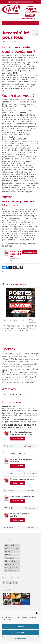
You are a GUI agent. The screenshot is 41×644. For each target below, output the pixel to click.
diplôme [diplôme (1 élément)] (25, 364)
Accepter (20, 627)
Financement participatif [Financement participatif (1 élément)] (17, 369)
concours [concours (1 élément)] (36, 359)
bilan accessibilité (12, 205)
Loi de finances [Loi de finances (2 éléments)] (19, 372)
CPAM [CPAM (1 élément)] (4, 362)
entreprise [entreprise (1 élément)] (5, 367)
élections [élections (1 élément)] (20, 382)
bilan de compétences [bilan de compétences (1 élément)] (24, 359)
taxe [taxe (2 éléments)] (12, 380)
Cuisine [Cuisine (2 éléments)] (20, 364)
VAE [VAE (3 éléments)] (15, 382)
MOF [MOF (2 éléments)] (14, 375)
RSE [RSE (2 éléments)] (25, 377)
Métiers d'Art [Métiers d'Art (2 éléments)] (32, 375)
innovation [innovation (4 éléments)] (31, 369)
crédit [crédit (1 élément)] (15, 364)
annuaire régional (21, 420)
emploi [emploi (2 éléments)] (34, 364)
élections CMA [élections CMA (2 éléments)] (29, 382)
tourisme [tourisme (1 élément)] (20, 380)
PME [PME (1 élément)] (17, 377)
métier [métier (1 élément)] (24, 375)
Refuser (21, 633)
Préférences (20, 639)
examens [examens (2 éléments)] (6, 369)
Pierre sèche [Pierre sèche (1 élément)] (12, 377)
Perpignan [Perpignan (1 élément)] (5, 377)
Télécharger (30, 252)
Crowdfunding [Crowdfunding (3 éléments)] (14, 361)
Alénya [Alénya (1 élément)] (17, 354)
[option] (20, 312)
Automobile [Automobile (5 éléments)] (10, 359)
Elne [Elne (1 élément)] (29, 364)
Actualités (15, 42)
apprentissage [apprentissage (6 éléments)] (29, 353)
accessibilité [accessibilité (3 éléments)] (8, 354)
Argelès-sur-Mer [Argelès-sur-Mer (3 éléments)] (10, 356)
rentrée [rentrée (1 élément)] (21, 377)
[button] (38, 613)
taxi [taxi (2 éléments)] (15, 380)
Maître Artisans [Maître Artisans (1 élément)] (30, 372)
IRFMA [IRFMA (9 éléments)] (7, 372)
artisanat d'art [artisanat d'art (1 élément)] (23, 356)
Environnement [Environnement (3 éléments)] (16, 366)
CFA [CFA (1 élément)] (32, 359)
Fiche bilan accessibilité (16, 254)
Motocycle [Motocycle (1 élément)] (19, 375)
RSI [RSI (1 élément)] (28, 377)
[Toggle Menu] (36, 23)
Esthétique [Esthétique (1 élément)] (28, 367)
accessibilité (6, 272)
